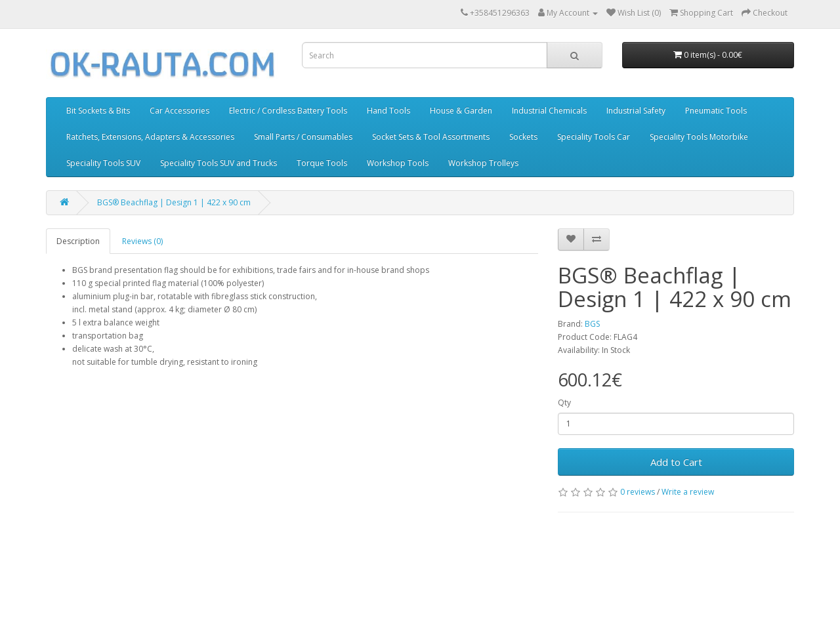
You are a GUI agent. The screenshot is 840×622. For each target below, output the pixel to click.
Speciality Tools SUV (103, 163)
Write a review (688, 492)
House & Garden (461, 111)
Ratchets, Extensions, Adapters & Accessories (150, 137)
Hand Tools (388, 111)
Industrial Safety (636, 111)
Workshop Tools (398, 163)
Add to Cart (676, 462)
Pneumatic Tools (716, 111)
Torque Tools (322, 163)
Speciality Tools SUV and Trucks (219, 163)
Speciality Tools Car (594, 137)
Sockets (523, 137)
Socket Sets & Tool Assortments (431, 137)
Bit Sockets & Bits (98, 111)
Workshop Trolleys (483, 163)
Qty (564, 403)
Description (78, 241)
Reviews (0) (142, 241)
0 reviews (638, 492)
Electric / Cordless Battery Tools (288, 111)
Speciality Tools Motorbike (699, 137)
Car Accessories (179, 111)
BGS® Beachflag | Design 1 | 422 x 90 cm (174, 202)
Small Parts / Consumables (303, 137)
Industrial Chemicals (549, 111)
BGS (592, 324)
